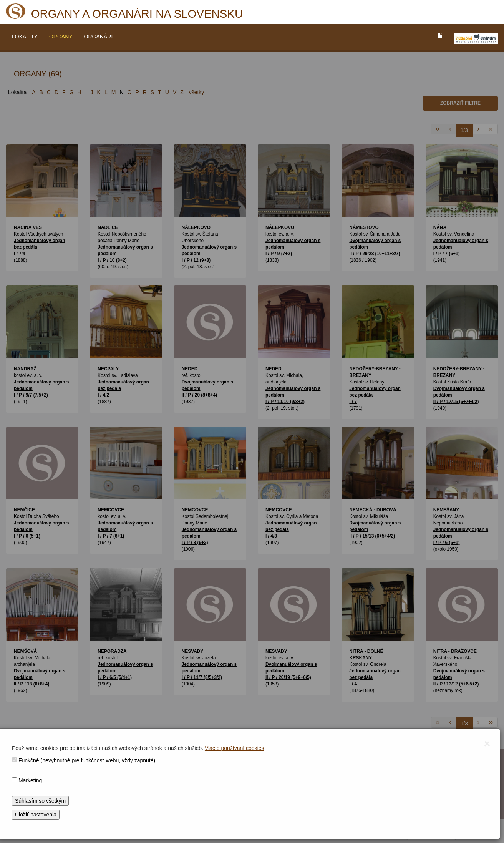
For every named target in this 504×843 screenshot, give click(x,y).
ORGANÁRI (99, 37)
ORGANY (61, 37)
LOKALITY (25, 37)
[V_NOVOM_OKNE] (476, 38)
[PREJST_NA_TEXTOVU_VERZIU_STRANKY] (440, 35)
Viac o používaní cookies (235, 748)
